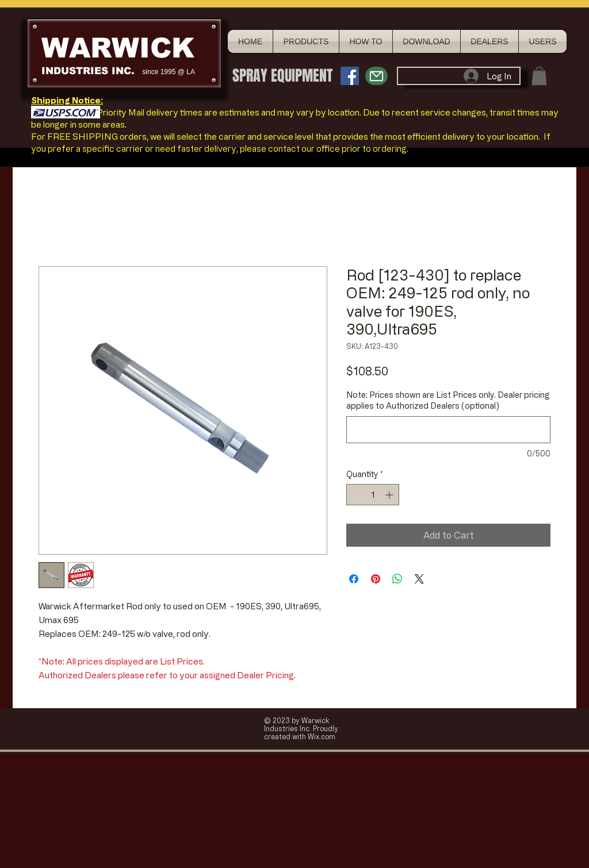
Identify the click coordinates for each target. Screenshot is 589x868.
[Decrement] (355, 495)
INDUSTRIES (75, 71)
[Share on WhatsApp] (397, 579)
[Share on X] (419, 579)
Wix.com (322, 736)
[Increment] (390, 495)
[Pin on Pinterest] (376, 579)
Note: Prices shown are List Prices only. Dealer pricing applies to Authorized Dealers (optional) (448, 400)
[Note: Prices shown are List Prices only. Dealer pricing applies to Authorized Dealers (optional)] (448, 430)
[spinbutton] (373, 495)
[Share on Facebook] (354, 579)
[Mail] (376, 76)
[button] (539, 76)
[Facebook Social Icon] (350, 76)
